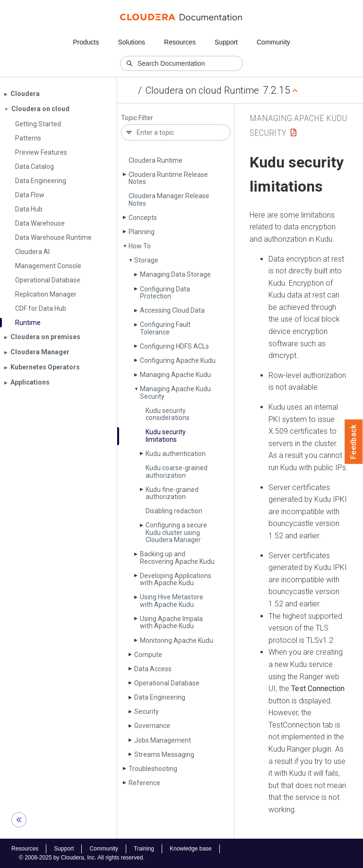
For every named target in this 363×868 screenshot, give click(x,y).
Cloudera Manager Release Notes (169, 199)
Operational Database (167, 683)
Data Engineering (160, 697)
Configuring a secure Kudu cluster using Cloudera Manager (176, 532)
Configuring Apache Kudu (178, 360)
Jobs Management (163, 740)
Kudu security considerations (168, 414)
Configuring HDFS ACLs (174, 346)
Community (273, 42)
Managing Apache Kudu (175, 375)
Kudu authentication (176, 454)
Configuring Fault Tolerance (165, 328)
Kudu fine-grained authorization (172, 493)
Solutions (131, 42)
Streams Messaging (164, 754)
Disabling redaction (174, 511)
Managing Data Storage (175, 274)
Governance (152, 726)
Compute (148, 655)
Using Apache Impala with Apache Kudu (171, 622)
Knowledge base (191, 849)
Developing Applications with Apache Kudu (176, 579)
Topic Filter (137, 118)
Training (144, 849)
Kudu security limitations (166, 435)
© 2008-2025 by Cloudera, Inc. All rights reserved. (82, 858)
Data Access (153, 669)
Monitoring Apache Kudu (177, 640)
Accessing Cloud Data (172, 310)
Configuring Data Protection (165, 293)
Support (226, 42)
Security (147, 711)
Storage (146, 260)
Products (86, 42)
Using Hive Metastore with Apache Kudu (172, 601)
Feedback (354, 442)
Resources (180, 42)
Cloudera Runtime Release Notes (168, 178)
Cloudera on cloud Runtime (202, 90)
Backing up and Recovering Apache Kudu (177, 557)
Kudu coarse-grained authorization (177, 471)
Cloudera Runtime (156, 160)
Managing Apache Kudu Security (175, 392)
